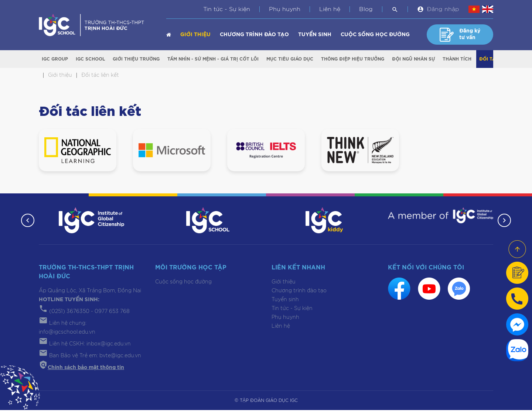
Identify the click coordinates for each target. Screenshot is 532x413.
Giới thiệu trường (136, 59)
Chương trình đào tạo (254, 35)
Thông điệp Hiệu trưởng (353, 59)
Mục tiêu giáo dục (290, 59)
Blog (366, 9)
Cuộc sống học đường (375, 35)
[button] (27, 223)
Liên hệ (330, 9)
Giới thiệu (195, 35)
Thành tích (457, 59)
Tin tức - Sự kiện (227, 9)
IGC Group (55, 59)
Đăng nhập (443, 9)
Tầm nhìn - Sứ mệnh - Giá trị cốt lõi (213, 59)
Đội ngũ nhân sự (413, 59)
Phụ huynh (285, 9)
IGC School (90, 59)
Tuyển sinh (315, 35)
